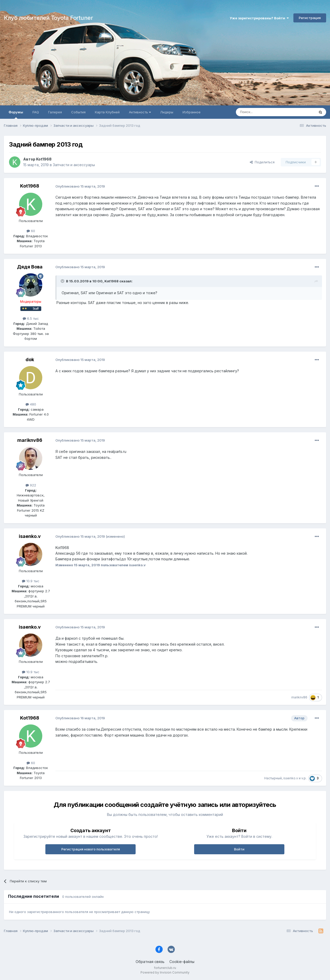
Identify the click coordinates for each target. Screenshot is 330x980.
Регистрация (310, 18)
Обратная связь (150, 962)
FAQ (36, 112)
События (78, 112)
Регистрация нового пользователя (91, 849)
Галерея (55, 112)
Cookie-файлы (182, 962)
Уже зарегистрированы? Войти (259, 18)
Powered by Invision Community (165, 972)
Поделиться (262, 162)
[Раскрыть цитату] (63, 281)
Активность (140, 112)
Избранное (192, 112)
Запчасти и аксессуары (74, 165)
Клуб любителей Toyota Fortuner (48, 18)
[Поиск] (263, 112)
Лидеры (167, 112)
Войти (239, 849)
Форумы (16, 114)
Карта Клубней (107, 112)
